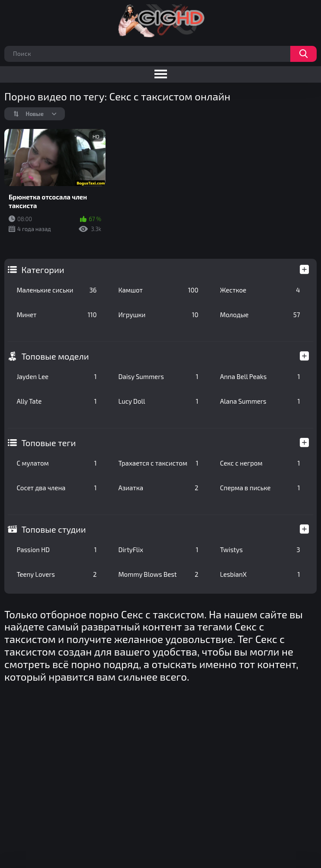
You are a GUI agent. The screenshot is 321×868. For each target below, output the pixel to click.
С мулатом (56, 463)
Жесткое (260, 290)
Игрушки (158, 315)
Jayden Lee (56, 376)
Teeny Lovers (56, 574)
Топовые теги (48, 443)
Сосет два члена (56, 488)
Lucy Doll (158, 401)
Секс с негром (260, 463)
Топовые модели (55, 356)
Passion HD (56, 550)
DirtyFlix (158, 550)
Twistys (260, 550)
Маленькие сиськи (56, 290)
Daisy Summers (158, 376)
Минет (56, 315)
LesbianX (260, 574)
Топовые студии (53, 529)
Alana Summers (260, 401)
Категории (43, 270)
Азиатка (158, 488)
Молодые (260, 315)
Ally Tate (56, 401)
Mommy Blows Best (158, 574)
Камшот (158, 290)
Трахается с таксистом (158, 463)
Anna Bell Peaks (260, 376)
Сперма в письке (260, 488)
